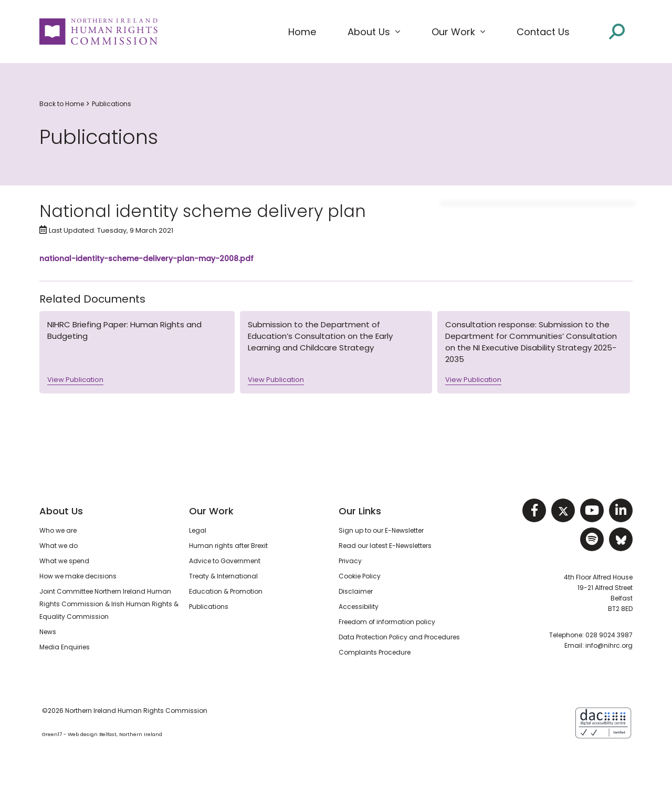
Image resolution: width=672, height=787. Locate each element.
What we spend (64, 561)
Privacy (350, 561)
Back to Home (62, 104)
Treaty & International (223, 576)
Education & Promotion (226, 591)
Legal (198, 530)
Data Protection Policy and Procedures (399, 637)
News (48, 632)
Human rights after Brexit (228, 546)
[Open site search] (617, 31)
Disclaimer (356, 591)
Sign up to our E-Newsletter (381, 530)
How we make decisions (78, 576)
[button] (374, 32)
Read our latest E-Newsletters (385, 546)
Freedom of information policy (387, 622)
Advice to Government (225, 561)
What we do (59, 546)
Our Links (360, 511)
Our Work (211, 511)
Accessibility (359, 607)
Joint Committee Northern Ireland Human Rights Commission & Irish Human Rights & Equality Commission (109, 604)
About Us (61, 511)
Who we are (58, 530)
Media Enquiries (65, 647)
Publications (112, 104)
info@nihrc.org (609, 645)
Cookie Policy (360, 576)
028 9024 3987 (609, 635)
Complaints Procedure (375, 652)
